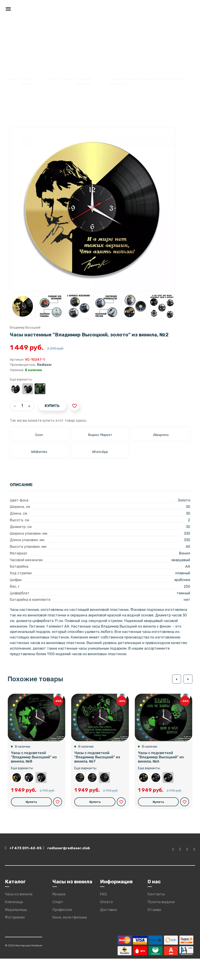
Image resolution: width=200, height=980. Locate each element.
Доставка (108, 931)
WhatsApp (100, 452)
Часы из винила (19, 916)
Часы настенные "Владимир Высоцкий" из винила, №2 (28, 389)
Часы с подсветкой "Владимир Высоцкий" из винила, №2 (40, 389)
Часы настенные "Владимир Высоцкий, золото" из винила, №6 (144, 800)
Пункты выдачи (161, 923)
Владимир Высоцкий (25, 328)
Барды (68, 79)
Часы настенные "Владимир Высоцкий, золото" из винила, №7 (80, 800)
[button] (175, 679)
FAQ (103, 916)
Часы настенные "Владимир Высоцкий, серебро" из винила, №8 (29, 800)
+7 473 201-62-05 (26, 871)
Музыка (53, 79)
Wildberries (39, 452)
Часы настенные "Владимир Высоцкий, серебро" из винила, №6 (156, 800)
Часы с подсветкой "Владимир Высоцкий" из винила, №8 (34, 779)
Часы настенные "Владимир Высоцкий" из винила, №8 (41, 800)
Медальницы (16, 931)
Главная (11, 79)
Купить (52, 406)
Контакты (156, 916)
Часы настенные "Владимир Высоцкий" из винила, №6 (168, 800)
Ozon (39, 435)
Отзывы (154, 931)
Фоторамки (15, 939)
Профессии (62, 931)
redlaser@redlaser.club (85, 871)
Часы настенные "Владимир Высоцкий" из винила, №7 (104, 800)
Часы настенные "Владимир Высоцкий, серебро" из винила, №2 (15, 389)
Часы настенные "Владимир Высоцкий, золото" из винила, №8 (17, 800)
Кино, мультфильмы (70, 939)
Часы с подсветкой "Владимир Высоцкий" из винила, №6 (161, 779)
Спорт (58, 923)
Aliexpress (161, 435)
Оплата (106, 923)
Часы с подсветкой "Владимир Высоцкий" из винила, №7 (97, 779)
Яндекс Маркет (100, 435)
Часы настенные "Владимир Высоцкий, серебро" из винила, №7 (92, 800)
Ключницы (14, 923)
